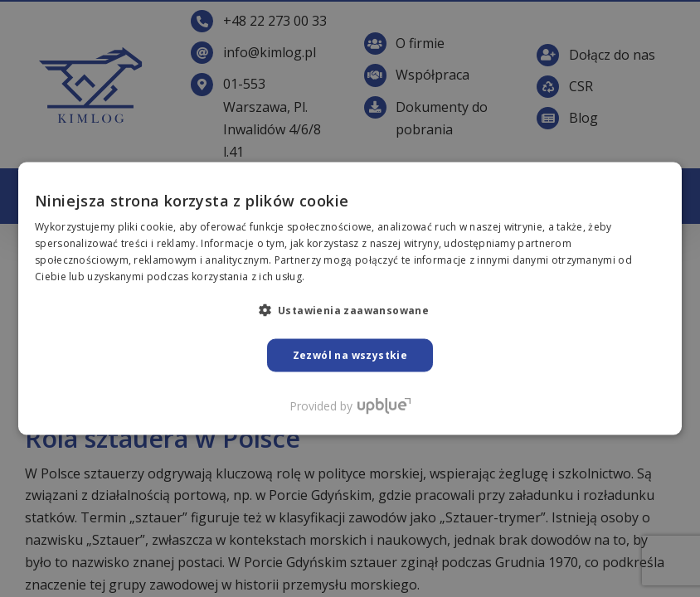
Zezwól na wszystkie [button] (350, 354)
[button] (350, 309)
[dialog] (350, 298)
